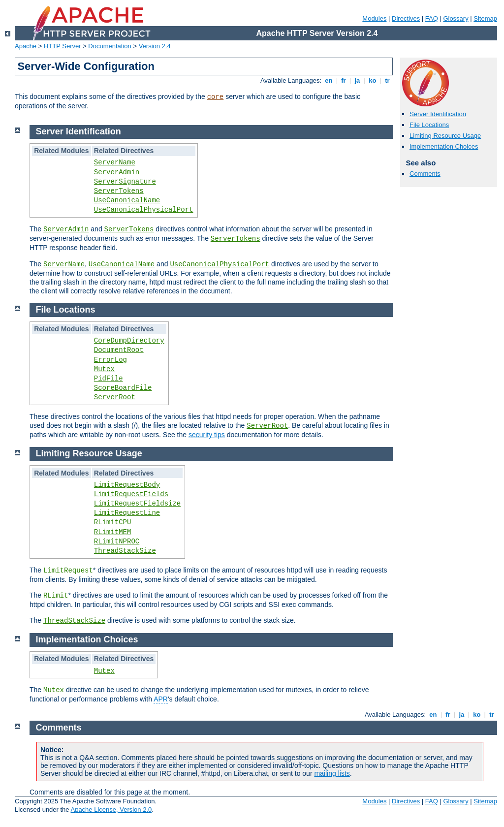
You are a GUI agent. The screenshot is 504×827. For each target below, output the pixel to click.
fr (344, 80)
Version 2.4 (155, 46)
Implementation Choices (444, 146)
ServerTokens (119, 191)
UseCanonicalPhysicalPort (144, 210)
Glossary (456, 18)
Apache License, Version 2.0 (111, 810)
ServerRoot (115, 397)
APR (161, 699)
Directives (406, 18)
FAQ (432, 18)
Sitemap (485, 18)
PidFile (109, 379)
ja (357, 80)
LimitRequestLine (127, 513)
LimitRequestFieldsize (137, 504)
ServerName (115, 162)
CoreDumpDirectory (129, 341)
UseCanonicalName (127, 200)
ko (373, 80)
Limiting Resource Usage (445, 136)
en (329, 80)
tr (388, 80)
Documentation (110, 46)
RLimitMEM (113, 532)
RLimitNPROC (117, 541)
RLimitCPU (113, 522)
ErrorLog (110, 360)
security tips (207, 435)
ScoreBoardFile (123, 388)
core (216, 97)
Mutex (104, 369)
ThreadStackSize (125, 551)
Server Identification (438, 114)
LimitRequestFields (131, 494)
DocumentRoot (119, 350)
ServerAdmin (117, 172)
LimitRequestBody (127, 485)
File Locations (429, 125)
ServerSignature (125, 182)
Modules (374, 18)
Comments (425, 174)
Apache (26, 46)
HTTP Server (63, 46)
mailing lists (332, 773)
